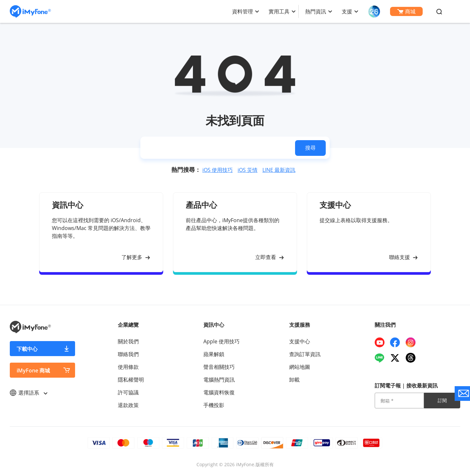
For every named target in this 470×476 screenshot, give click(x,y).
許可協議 (128, 392)
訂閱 (442, 400)
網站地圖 (300, 367)
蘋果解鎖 (214, 354)
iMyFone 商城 (33, 370)
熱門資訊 (316, 11)
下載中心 (27, 349)
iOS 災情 (248, 170)
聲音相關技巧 (219, 367)
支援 (347, 11)
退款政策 (128, 405)
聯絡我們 (128, 354)
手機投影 (214, 405)
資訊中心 (214, 325)
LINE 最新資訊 (279, 170)
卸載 (294, 380)
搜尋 (310, 148)
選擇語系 (28, 393)
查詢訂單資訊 (305, 354)
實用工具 (279, 11)
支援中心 (300, 341)
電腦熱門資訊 (219, 380)
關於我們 (128, 341)
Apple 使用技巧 (221, 341)
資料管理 (243, 11)
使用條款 (128, 367)
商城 (406, 11)
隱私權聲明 (131, 380)
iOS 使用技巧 (218, 170)
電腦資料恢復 (219, 392)
